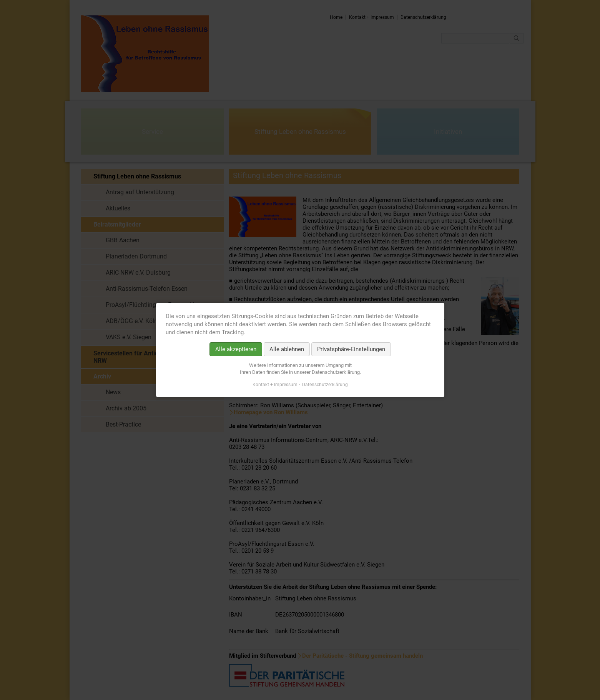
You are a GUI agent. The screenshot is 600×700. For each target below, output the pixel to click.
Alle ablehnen (287, 349)
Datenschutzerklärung (325, 385)
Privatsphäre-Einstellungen (351, 349)
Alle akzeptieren (236, 349)
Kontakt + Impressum (275, 385)
